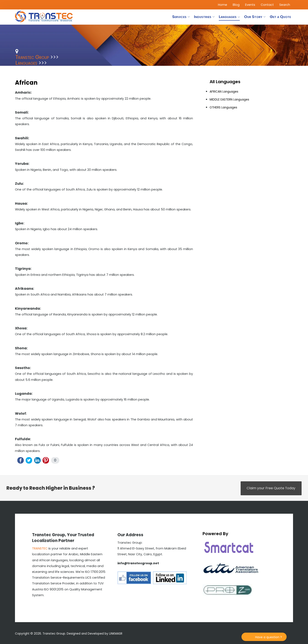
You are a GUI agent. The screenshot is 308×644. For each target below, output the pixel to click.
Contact (267, 5)
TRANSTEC (40, 548)
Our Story (253, 17)
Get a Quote (280, 17)
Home (223, 5)
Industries (203, 17)
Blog (236, 5)
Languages (228, 17)
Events (250, 5)
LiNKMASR (116, 634)
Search (285, 5)
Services (179, 17)
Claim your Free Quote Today (271, 488)
